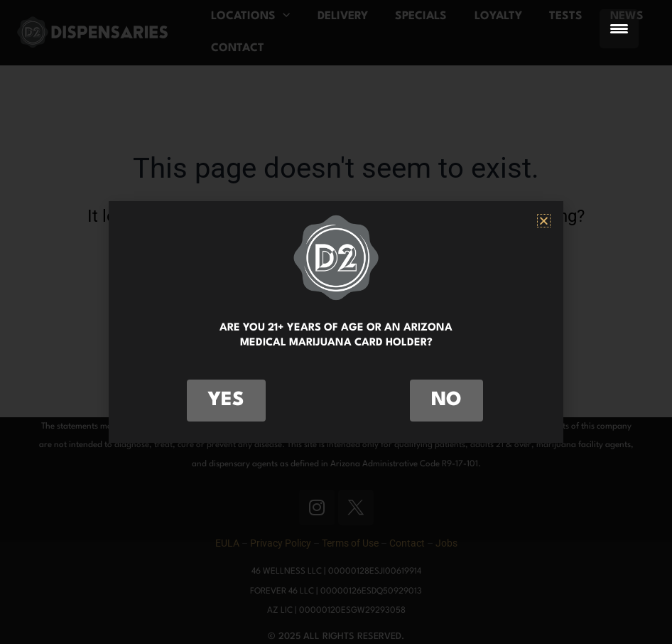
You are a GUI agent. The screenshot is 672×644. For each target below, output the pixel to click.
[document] (336, 322)
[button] (544, 221)
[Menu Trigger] (619, 29)
